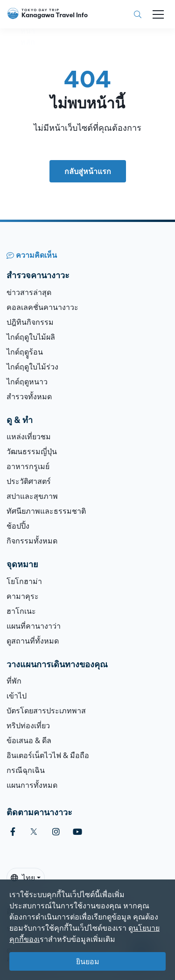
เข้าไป (17, 696)
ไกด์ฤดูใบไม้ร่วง (32, 367)
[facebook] (13, 832)
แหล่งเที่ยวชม (29, 436)
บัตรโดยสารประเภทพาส (46, 711)
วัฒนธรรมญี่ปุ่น (32, 451)
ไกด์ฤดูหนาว (27, 382)
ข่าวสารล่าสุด (29, 292)
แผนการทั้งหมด (32, 785)
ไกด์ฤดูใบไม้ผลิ (31, 337)
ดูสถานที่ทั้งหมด (33, 641)
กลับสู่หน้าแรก (88, 171)
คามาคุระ (23, 596)
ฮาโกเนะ (21, 611)
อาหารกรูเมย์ (28, 466)
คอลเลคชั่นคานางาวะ (42, 307)
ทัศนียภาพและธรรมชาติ (46, 511)
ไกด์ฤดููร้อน (25, 352)
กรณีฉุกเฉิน (26, 770)
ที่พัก (14, 681)
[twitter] (34, 832)
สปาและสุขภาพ (32, 496)
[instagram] (56, 832)
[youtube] (77, 832)
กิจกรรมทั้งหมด (32, 541)
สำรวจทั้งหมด (29, 396)
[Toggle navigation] (158, 14)
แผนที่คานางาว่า (34, 626)
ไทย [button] (23, 878)
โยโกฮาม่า (24, 581)
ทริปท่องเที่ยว (28, 725)
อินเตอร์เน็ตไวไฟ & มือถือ (48, 755)
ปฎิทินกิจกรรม (30, 322)
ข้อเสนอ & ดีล (29, 740)
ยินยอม (88, 961)
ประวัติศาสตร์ (29, 481)
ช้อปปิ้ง (18, 526)
